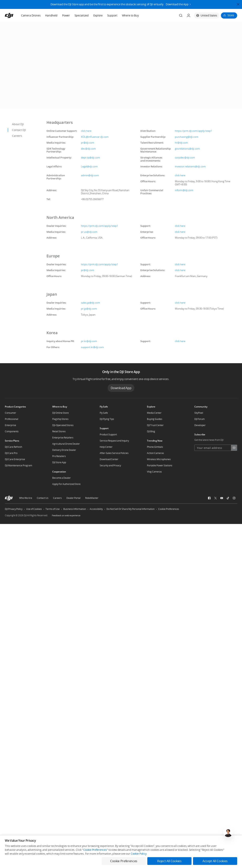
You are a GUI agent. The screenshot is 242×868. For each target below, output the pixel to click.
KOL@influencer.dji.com (95, 137)
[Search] (181, 15)
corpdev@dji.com (185, 158)
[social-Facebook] (209, 498)
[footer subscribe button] (234, 448)
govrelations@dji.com (187, 149)
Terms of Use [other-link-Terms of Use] (53, 509)
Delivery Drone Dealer (64, 450)
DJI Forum (200, 419)
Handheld (51, 15)
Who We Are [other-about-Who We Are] (26, 498)
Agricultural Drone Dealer (66, 444)
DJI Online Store (60, 413)
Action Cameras (155, 453)
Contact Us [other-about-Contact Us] (43, 498)
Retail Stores (59, 431)
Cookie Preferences (169, 509)
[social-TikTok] (228, 498)
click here (86, 131)
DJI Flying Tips (107, 419)
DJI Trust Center (155, 425)
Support (112, 15)
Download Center (109, 459)
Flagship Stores (60, 419)
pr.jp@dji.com (89, 309)
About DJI (18, 124)
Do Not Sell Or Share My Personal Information (130, 509)
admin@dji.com (90, 175)
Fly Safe (104, 413)
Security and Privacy (110, 465)
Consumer (10, 413)
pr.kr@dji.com (89, 341)
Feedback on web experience (66, 515)
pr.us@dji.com (89, 232)
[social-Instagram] (234, 498)
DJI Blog (151, 431)
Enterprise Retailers (63, 438)
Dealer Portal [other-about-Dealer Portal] (73, 498)
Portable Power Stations (160, 465)
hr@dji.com (181, 143)
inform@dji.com (184, 190)
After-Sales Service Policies (114, 453)
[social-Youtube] (222, 498)
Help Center (106, 447)
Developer (200, 425)
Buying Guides (155, 419)
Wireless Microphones (159, 459)
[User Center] (189, 15)
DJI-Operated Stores (63, 425)
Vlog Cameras (154, 472)
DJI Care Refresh (13, 447)
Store (231, 15)
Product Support (108, 434)
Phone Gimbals (155, 447)
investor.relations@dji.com (190, 166)
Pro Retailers (59, 456)
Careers (17, 136)
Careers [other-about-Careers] (57, 498)
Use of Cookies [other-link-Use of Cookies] (34, 509)
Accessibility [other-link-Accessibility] (96, 509)
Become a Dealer (61, 478)
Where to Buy (130, 15)
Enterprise (10, 425)
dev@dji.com (88, 149)
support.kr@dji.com (92, 347)
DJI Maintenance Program (18, 465)
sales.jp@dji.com (90, 303)
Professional (12, 419)
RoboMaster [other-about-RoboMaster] (92, 498)
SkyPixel (199, 413)
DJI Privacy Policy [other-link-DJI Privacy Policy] (14, 509)
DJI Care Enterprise (15, 459)
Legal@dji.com (89, 166)
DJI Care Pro (11, 453)
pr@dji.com (88, 143)
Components (12, 431)
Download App (121, 388)
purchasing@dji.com (187, 137)
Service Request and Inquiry (114, 441)
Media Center (154, 413)
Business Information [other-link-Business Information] (75, 509)
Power (66, 15)
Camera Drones (31, 15)
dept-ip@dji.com (90, 158)
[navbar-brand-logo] (14, 15)
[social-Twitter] (215, 498)
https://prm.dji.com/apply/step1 (193, 131)
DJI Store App (59, 462)
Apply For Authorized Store (66, 484)
